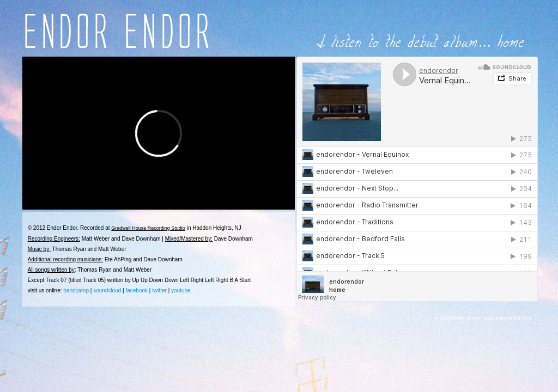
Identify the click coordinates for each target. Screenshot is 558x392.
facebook (137, 290)
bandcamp (76, 290)
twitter (159, 290)
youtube (181, 290)
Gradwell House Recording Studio (148, 228)
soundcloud (107, 290)
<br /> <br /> (159, 133)
